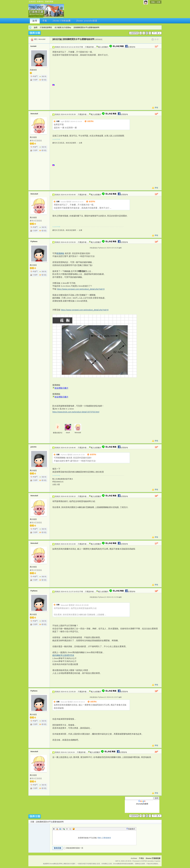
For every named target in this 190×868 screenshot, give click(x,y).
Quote (67, 829)
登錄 (153, 2)
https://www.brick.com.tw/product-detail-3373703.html (76, 412)
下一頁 (156, 33)
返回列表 (135, 33)
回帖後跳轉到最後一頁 (73, 848)
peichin (34, 447)
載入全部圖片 (103, 47)
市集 (45, 21)
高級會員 (33, 70)
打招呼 (35, 80)
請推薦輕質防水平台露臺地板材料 (86, 27)
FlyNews (34, 241)
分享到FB (130, 47)
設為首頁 (32, 2)
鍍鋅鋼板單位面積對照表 (63, 655)
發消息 (44, 80)
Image (60, 829)
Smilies (74, 829)
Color (57, 829)
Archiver (134, 858)
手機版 (141, 858)
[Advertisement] (113, 11)
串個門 (35, 76)
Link (64, 829)
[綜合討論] (57, 39)
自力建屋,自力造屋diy (63, 27)
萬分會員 (33, 137)
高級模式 (132, 829)
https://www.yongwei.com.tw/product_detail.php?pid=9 (81, 289)
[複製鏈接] (99, 39)
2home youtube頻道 (87, 21)
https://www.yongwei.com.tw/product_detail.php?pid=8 (85, 310)
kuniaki (33, 46)
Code (70, 829)
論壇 (35, 21)
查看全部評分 (58, 433)
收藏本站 (40, 2)
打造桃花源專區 (46, 27)
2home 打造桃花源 (30, 27)
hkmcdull (42, 39)
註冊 (158, 2)
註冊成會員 (107, 838)
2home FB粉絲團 (62, 21)
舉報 (156, 108)
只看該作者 (89, 47)
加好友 (44, 76)
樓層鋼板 (60, 253)
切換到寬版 (49, 2)
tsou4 (68, 433)
